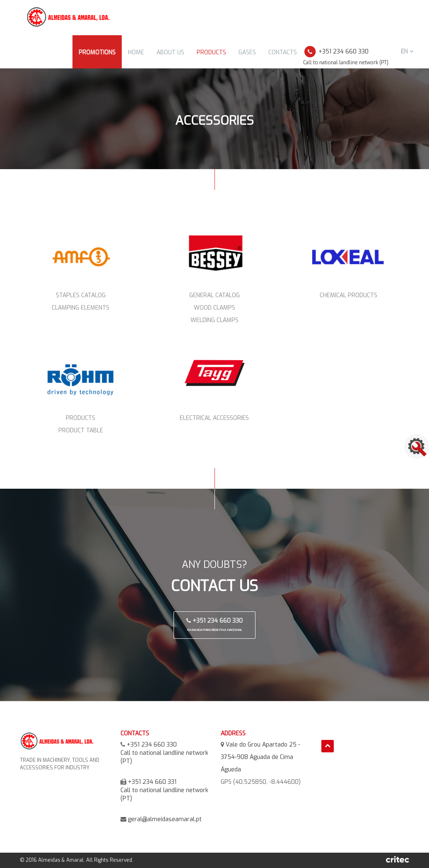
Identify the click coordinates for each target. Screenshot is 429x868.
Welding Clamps (214, 320)
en (407, 52)
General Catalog (214, 295)
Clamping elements (81, 308)
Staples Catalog (81, 295)
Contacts (283, 52)
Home (136, 52)
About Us (170, 52)
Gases (247, 52)
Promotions (97, 52)
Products (211, 52)
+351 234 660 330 (214, 624)
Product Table (81, 430)
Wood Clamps (214, 308)
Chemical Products (348, 295)
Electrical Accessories (214, 418)
